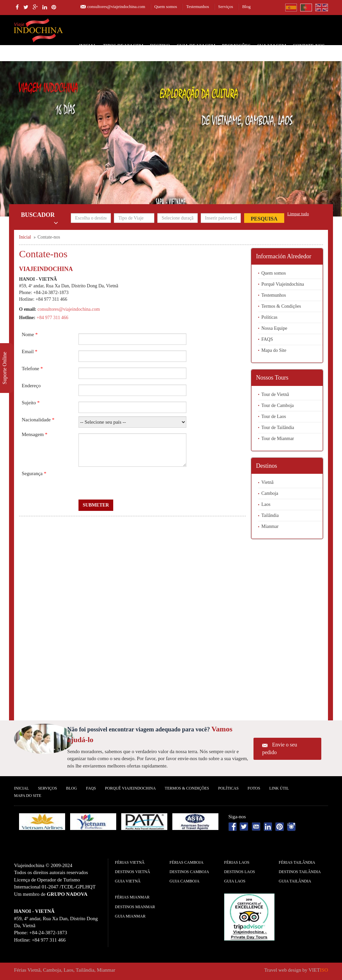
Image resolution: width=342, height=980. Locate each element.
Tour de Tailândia (278, 428)
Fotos (254, 788)
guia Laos (235, 881)
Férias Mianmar (132, 897)
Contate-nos (309, 46)
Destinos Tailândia (300, 872)
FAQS (267, 339)
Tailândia (270, 515)
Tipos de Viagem (123, 46)
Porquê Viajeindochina (283, 284)
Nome (30, 334)
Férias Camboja (187, 862)
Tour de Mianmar (278, 439)
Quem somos (166, 7)
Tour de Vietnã (275, 394)
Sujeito (31, 403)
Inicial (88, 46)
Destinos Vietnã (132, 872)
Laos (266, 504)
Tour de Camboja (278, 405)
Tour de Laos (274, 416)
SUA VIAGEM (272, 46)
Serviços (226, 7)
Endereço (31, 386)
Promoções (236, 46)
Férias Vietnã (130, 862)
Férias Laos (237, 862)
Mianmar (270, 526)
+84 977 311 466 (53, 318)
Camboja (270, 493)
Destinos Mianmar (135, 907)
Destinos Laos (239, 872)
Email (30, 352)
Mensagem (35, 434)
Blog (246, 7)
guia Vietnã (128, 881)
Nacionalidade (38, 420)
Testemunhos (197, 7)
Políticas (270, 317)
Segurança (34, 473)
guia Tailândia (295, 881)
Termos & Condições (281, 306)
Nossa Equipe (274, 328)
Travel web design (283, 970)
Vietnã (268, 482)
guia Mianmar (130, 916)
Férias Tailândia (297, 862)
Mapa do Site (274, 350)
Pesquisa (264, 219)
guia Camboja (185, 881)
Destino (160, 46)
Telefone (32, 369)
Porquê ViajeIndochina (130, 788)
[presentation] (129, 483)
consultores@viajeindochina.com (116, 7)
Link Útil (279, 788)
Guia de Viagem (196, 46)
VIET (318, 970)
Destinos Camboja (189, 872)
